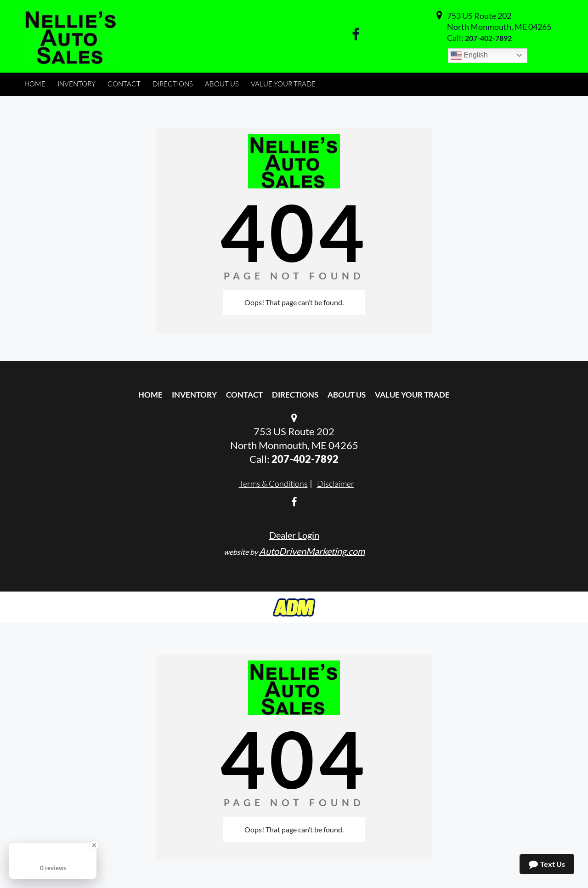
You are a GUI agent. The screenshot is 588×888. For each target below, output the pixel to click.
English (469, 56)
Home (150, 395)
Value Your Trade (412, 395)
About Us (347, 395)
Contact (244, 395)
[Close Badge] (94, 845)
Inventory (194, 395)
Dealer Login (294, 535)
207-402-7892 (488, 38)
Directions (295, 395)
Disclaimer (336, 484)
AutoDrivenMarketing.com (312, 551)
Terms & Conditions (273, 484)
